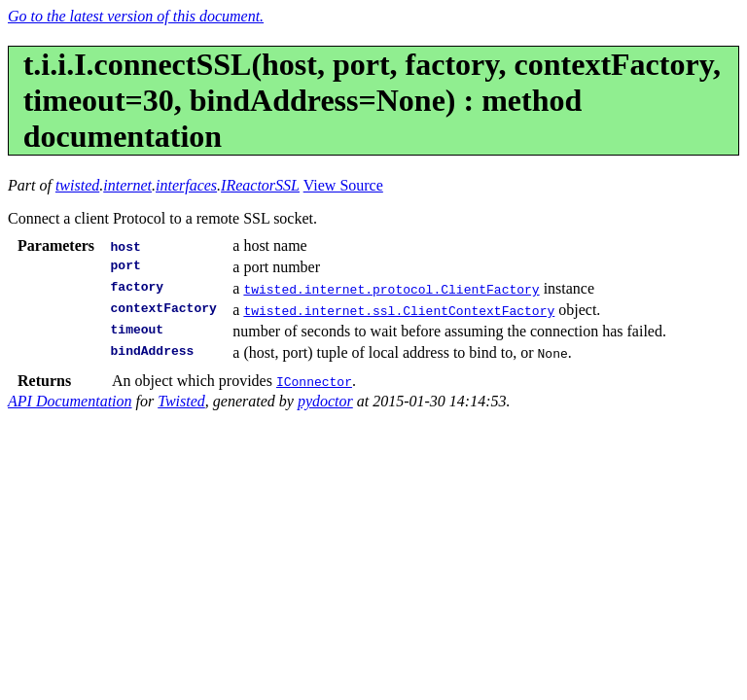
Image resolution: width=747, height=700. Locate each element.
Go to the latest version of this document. (136, 16)
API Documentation (70, 401)
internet (127, 185)
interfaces (186, 185)
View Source (343, 185)
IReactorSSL (260, 185)
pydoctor (325, 401)
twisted (77, 185)
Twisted (181, 401)
